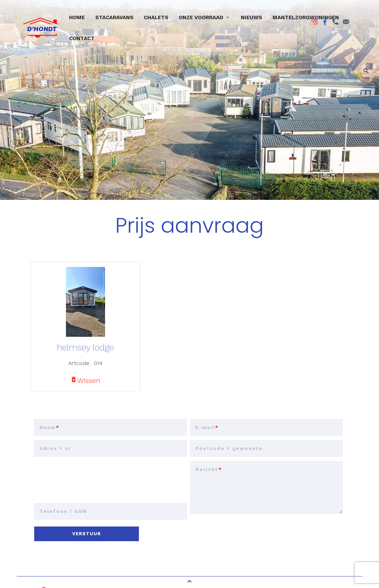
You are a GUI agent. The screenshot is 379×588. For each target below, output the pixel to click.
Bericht (209, 469)
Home (77, 17)
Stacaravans (114, 17)
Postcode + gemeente (229, 448)
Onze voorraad (201, 17)
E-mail (207, 427)
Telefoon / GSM (63, 511)
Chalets (156, 17)
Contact (82, 38)
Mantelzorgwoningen (306, 17)
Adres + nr (55, 448)
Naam (49, 427)
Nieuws (251, 17)
